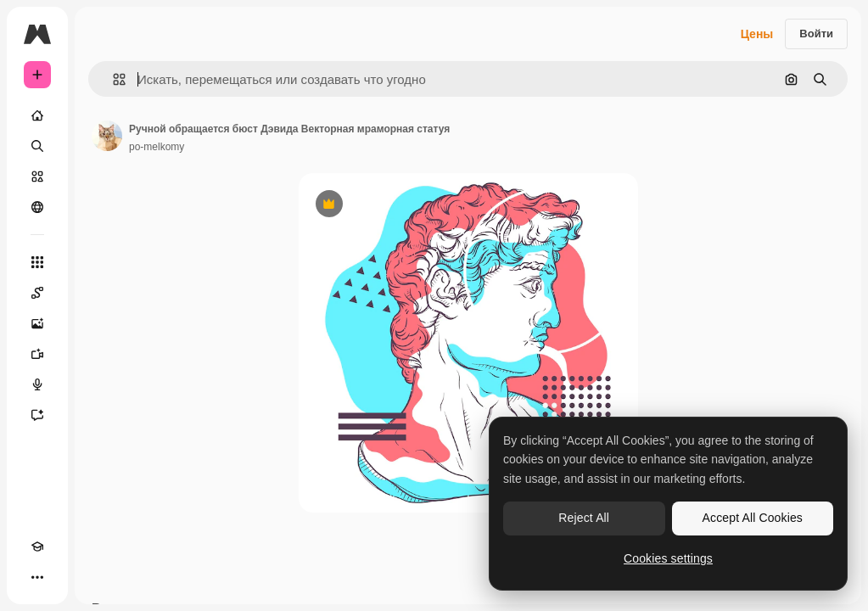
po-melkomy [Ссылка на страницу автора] (157, 147)
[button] (112, 79)
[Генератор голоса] (37, 384)
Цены (757, 34)
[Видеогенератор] (37, 354)
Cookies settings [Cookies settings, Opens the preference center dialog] (668, 558)
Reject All (584, 518)
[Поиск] (37, 146)
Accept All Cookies (753, 518)
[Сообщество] (37, 207)
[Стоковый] (37, 177)
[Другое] (37, 577)
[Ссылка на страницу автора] (107, 136)
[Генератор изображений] (37, 323)
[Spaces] (37, 293)
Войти (816, 34)
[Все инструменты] (37, 262)
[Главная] (37, 115)
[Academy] (37, 547)
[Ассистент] (37, 415)
